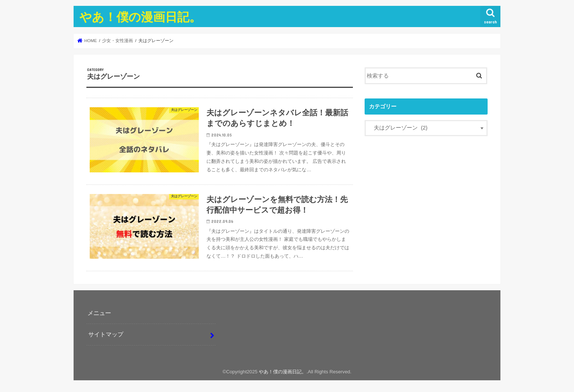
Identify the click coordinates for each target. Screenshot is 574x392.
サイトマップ (106, 334)
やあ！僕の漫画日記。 (140, 17)
